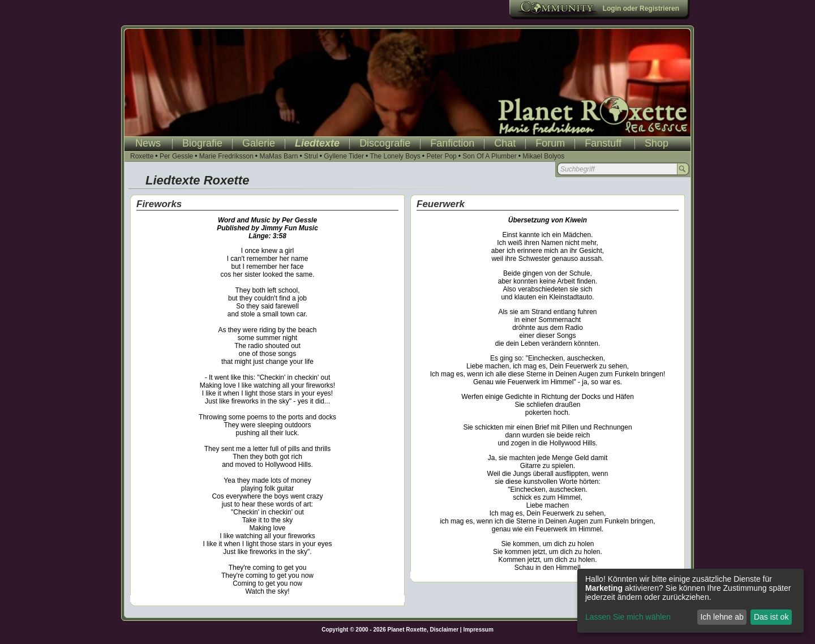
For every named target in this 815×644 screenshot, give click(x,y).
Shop (657, 143)
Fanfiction (452, 143)
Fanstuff (603, 143)
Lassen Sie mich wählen (628, 617)
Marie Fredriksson (226, 156)
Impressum (478, 630)
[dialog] (690, 601)
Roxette (142, 156)
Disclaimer (445, 630)
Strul (311, 156)
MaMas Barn (278, 156)
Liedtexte (317, 143)
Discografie (385, 143)
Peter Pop (441, 156)
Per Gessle (176, 156)
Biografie (202, 143)
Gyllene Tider (344, 156)
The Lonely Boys (395, 156)
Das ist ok (771, 617)
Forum (550, 143)
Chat (505, 143)
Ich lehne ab (722, 617)
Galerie (259, 143)
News (148, 143)
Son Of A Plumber (489, 156)
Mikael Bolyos (543, 156)
